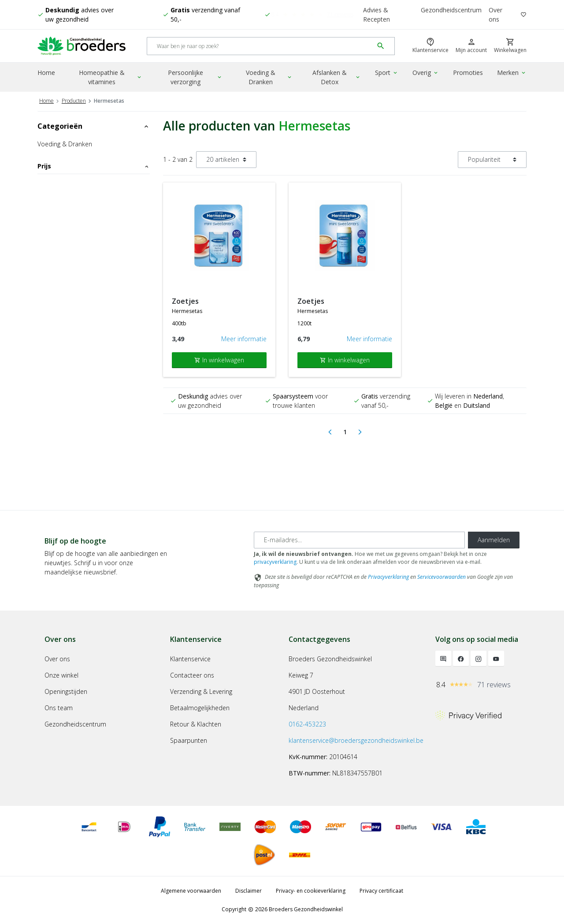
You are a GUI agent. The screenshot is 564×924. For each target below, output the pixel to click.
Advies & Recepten (377, 15)
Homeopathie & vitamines (111, 77)
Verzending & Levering (201, 691)
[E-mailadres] (359, 540)
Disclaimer (249, 891)
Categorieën (94, 126)
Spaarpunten (189, 740)
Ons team (59, 708)
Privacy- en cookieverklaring (311, 891)
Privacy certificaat (381, 891)
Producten (74, 101)
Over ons (495, 15)
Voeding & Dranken (269, 77)
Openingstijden (66, 691)
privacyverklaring (275, 562)
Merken (512, 73)
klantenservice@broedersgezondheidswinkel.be (356, 740)
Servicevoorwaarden (442, 577)
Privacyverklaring (388, 577)
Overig (426, 73)
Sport (387, 73)
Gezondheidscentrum (451, 10)
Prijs (94, 166)
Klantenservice (190, 659)
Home (46, 73)
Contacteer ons (192, 675)
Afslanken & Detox (337, 77)
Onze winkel (61, 675)
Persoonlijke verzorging (195, 77)
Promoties (468, 73)
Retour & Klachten (196, 724)
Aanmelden (494, 540)
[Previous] (330, 432)
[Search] (260, 46)
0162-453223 (307, 724)
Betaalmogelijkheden (200, 708)
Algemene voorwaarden (191, 891)
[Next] (360, 432)
